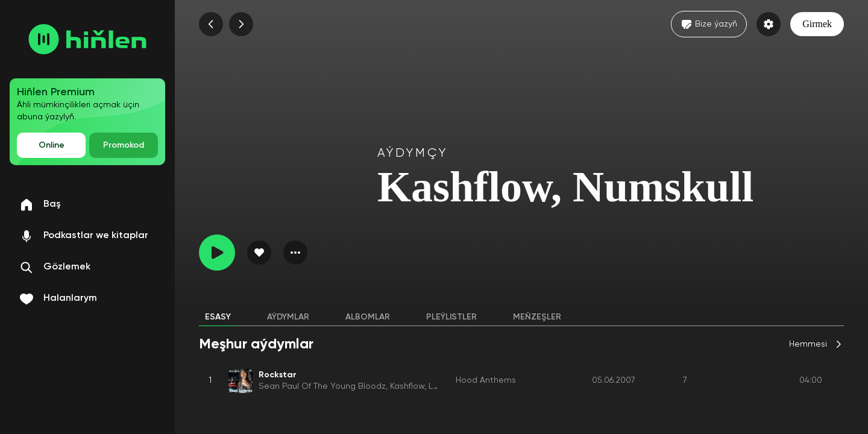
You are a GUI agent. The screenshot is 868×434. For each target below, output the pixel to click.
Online (52, 145)
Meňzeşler (537, 317)
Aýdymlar (288, 317)
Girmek (817, 24)
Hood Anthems (486, 380)
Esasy (218, 317)
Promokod (124, 145)
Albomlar (368, 317)
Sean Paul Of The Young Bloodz (322, 386)
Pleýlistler (451, 317)
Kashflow (407, 386)
